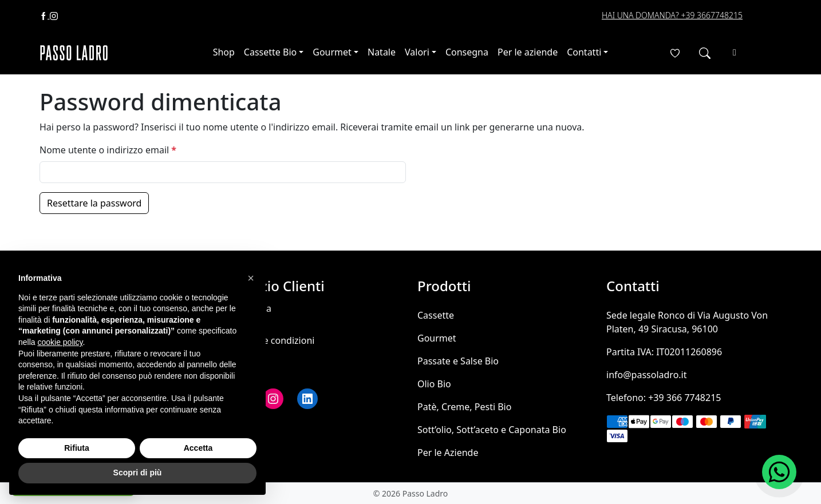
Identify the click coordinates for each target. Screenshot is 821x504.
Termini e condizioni (271, 340)
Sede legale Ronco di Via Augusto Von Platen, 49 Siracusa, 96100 (687, 322)
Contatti (584, 52)
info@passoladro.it (647, 375)
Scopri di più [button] (138, 473)
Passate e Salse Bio (458, 361)
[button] (251, 278)
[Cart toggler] (735, 52)
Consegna (467, 52)
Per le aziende (528, 52)
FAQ (237, 356)
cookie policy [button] (60, 342)
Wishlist (245, 372)
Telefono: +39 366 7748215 (664, 398)
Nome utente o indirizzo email (110, 150)
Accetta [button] (198, 448)
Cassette (436, 315)
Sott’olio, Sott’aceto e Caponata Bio (492, 430)
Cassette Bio (270, 52)
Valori (417, 52)
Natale (382, 52)
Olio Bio (434, 384)
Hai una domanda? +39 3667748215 (672, 15)
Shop (224, 52)
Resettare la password (94, 203)
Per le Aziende (448, 453)
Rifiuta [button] (77, 448)
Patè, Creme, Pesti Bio (464, 407)
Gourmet (332, 52)
